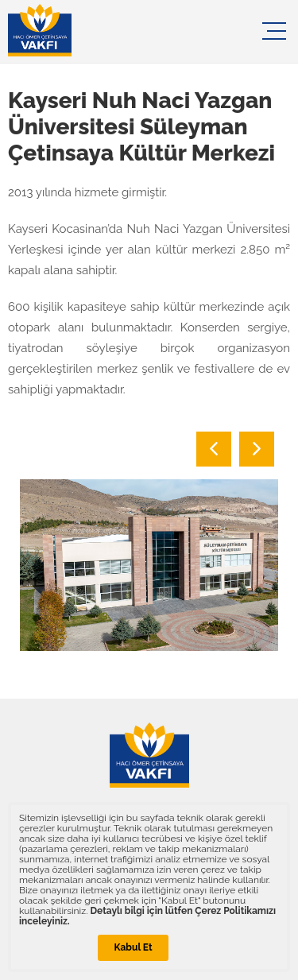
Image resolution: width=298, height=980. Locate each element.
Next (257, 449)
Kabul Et (133, 947)
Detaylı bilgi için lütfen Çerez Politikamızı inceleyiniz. (147, 916)
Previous (214, 449)
